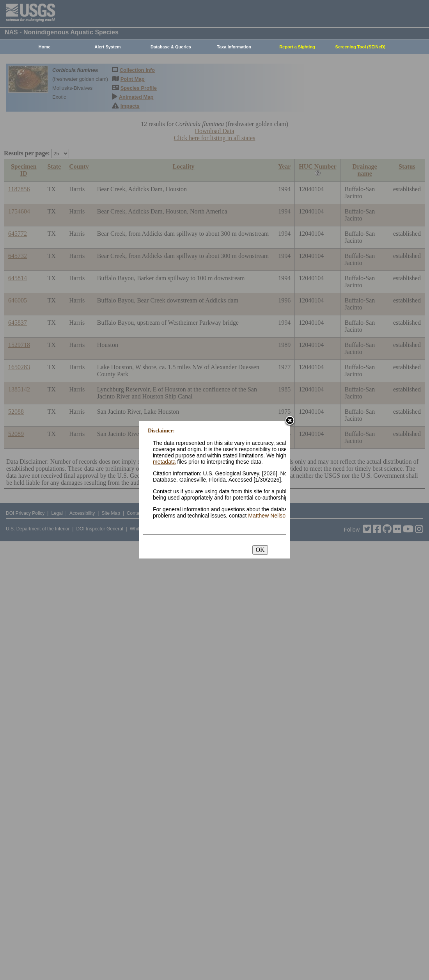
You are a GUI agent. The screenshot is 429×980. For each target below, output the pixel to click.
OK (260, 550)
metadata (164, 462)
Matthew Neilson (268, 516)
